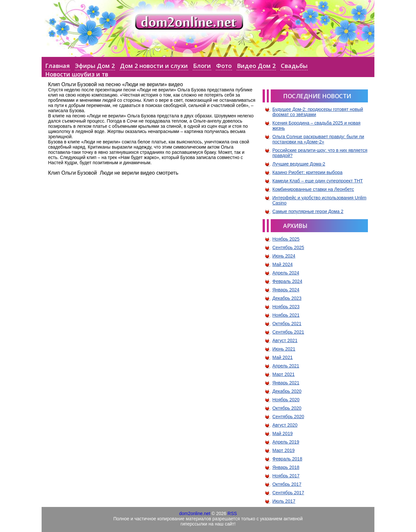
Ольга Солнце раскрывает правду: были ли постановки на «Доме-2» (318, 139)
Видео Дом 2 (256, 66)
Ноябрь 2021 (286, 315)
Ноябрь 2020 (286, 400)
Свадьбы (294, 66)
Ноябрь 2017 (286, 476)
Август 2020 (285, 425)
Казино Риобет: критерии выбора (307, 172)
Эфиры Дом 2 (95, 66)
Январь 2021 (286, 383)
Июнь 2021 (284, 349)
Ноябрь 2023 (286, 307)
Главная (58, 66)
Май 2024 (282, 264)
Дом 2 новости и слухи (154, 66)
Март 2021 (284, 374)
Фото (224, 66)
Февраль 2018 (287, 459)
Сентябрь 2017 (288, 493)
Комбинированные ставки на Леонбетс (313, 189)
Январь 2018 (286, 467)
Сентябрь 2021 (288, 332)
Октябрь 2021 (287, 324)
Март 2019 (284, 450)
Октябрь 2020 (287, 408)
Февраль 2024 (287, 281)
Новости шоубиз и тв (77, 74)
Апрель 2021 (286, 366)
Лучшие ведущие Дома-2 (299, 164)
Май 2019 (282, 433)
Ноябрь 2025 (286, 239)
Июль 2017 (284, 501)
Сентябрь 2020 (288, 417)
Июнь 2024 (284, 256)
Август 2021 (285, 340)
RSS (232, 513)
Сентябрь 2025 (288, 247)
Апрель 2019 (286, 442)
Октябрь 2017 (287, 484)
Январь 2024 (286, 290)
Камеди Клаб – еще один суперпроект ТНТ (318, 181)
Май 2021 (282, 357)
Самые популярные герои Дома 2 (308, 211)
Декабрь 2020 (287, 391)
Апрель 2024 (286, 273)
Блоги (202, 66)
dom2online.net (195, 513)
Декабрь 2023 (287, 298)
